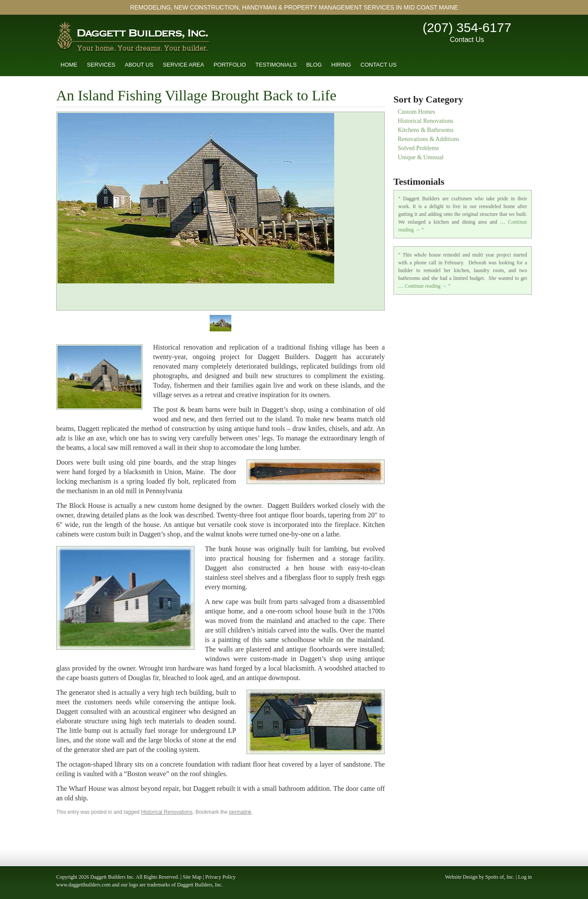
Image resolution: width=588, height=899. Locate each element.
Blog (314, 65)
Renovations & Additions (428, 139)
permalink (240, 812)
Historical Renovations (167, 812)
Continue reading (426, 286)
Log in (525, 877)
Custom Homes (417, 112)
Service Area (184, 65)
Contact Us (467, 40)
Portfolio (230, 65)
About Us (139, 65)
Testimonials (276, 65)
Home (69, 65)
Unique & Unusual (421, 157)
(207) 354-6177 (467, 27)
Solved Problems (418, 148)
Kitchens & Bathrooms (426, 130)
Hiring (341, 65)
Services (101, 65)
